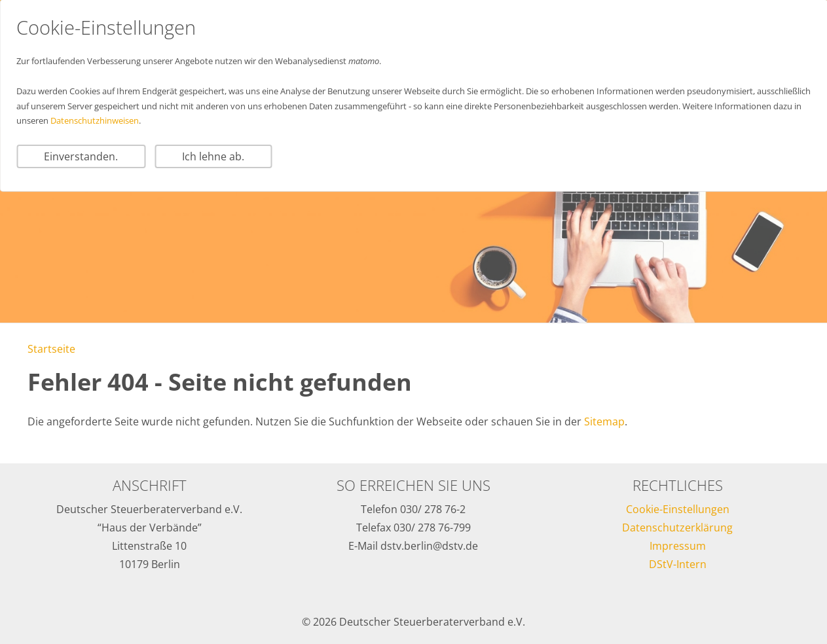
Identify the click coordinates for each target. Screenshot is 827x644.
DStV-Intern (678, 564)
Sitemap (604, 421)
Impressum (678, 546)
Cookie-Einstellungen (678, 509)
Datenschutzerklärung (677, 528)
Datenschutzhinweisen (95, 120)
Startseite (51, 349)
